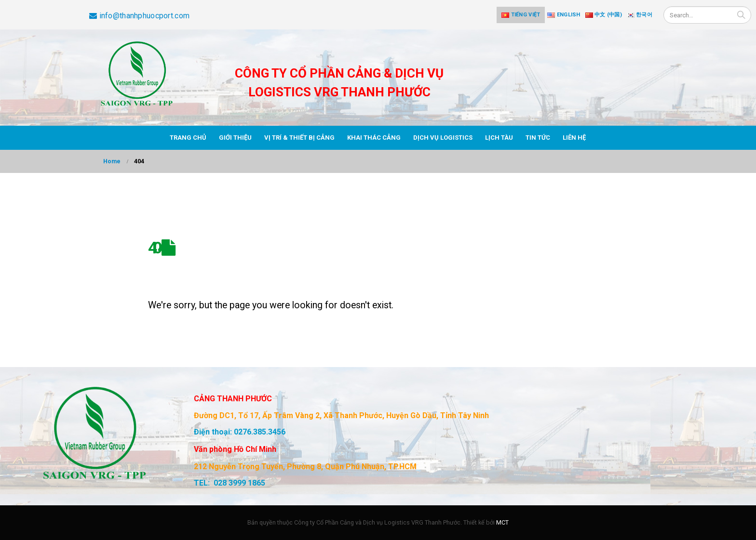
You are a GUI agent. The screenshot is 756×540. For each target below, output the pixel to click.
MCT (502, 522)
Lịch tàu (499, 138)
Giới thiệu (235, 138)
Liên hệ (574, 138)
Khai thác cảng (374, 138)
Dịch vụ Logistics (443, 138)
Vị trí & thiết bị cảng (299, 138)
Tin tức (538, 138)
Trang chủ (188, 138)
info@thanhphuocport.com (139, 16)
